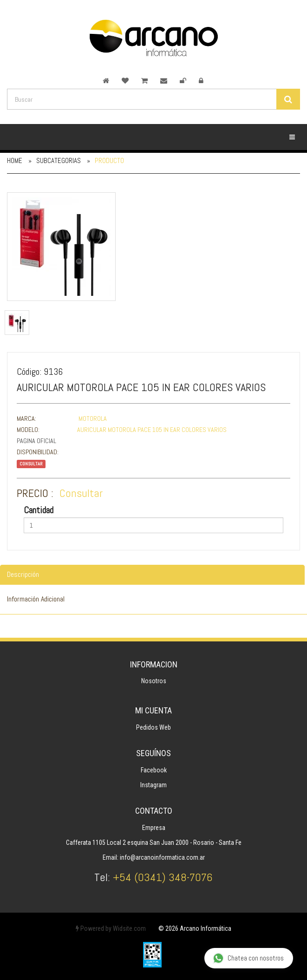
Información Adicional (36, 599)
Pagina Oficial (36, 441)
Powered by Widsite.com (111, 928)
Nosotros (154, 681)
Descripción (23, 574)
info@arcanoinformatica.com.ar (162, 857)
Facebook (154, 770)
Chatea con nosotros (248, 958)
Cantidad (39, 510)
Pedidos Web (153, 727)
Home (15, 160)
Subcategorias (59, 160)
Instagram (153, 785)
